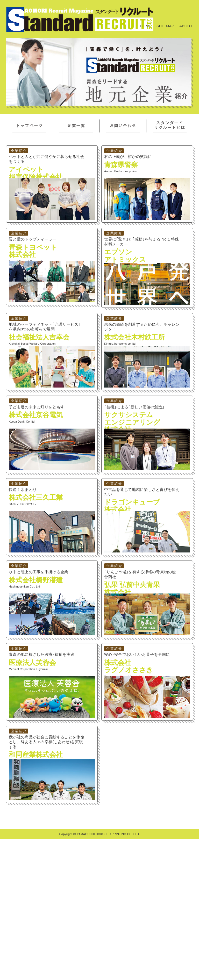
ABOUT (186, 26)
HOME (146, 26)
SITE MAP (165, 26)
